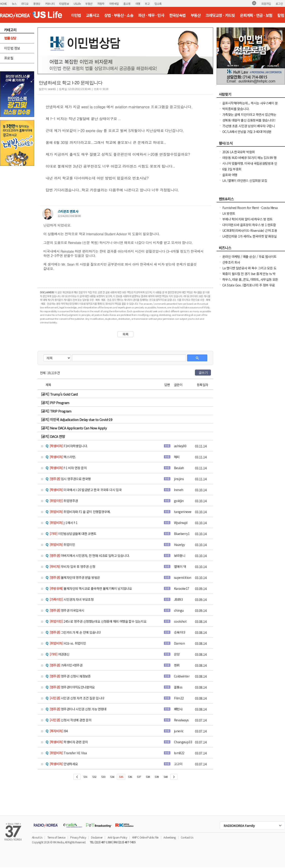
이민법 (76, 15)
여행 (138, 4)
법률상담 (10, 38)
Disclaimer (97, 837)
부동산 (89, 4)
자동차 (101, 4)
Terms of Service (56, 837)
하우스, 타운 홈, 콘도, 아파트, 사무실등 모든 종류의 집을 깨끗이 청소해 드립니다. (250, 282)
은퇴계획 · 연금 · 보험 (256, 15)
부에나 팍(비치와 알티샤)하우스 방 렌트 (247, 219)
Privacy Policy (78, 837)
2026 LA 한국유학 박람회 (238, 152)
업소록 (158, 4)
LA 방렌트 (229, 213)
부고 (147, 4)
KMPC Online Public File (145, 837)
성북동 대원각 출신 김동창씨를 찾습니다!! (249, 120)
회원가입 (266, 4)
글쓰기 (203, 373)
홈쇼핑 (127, 4)
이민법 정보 (12, 48)
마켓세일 (114, 4)
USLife (77, 4)
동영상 (37, 4)
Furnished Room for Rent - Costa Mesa (250, 208)
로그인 (279, 4)
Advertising (170, 837)
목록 (126, 334)
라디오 (25, 4)
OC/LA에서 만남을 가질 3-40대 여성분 (247, 132)
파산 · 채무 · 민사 (151, 15)
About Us (37, 837)
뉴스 (14, 4)
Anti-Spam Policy (117, 837)
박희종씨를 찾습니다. (236, 109)
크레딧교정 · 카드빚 (220, 15)
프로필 (9, 58)
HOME (4, 4)
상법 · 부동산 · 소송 (119, 15)
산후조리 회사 (231, 262)
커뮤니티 (50, 4)
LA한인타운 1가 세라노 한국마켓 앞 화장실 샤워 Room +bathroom (250, 238)
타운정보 (64, 4)
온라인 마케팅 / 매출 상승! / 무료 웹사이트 (249, 257)
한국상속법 (177, 15)
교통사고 (93, 15)
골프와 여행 (230, 175)
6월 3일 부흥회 (232, 169)
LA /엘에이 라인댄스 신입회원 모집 (245, 180)
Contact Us (187, 837)
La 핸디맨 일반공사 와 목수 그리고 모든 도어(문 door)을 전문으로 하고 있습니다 (249, 270)
